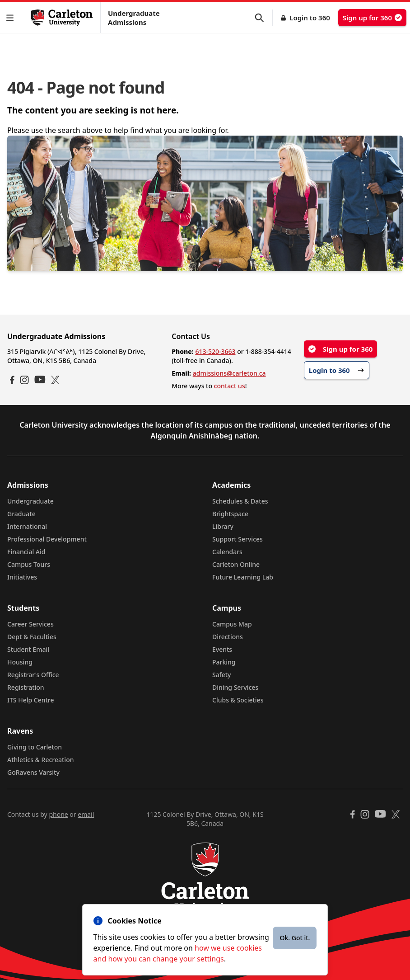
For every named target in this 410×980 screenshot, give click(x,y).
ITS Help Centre (31, 700)
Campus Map (232, 624)
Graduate (21, 514)
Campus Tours (29, 564)
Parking (224, 662)
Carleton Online (236, 564)
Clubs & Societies (238, 700)
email (86, 814)
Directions (228, 637)
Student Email (28, 649)
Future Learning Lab (243, 577)
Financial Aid (26, 552)
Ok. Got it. (295, 938)
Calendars (227, 552)
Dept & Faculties (32, 637)
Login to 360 (310, 18)
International (27, 526)
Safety (222, 675)
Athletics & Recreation (40, 760)
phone (58, 814)
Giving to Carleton (35, 747)
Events (222, 649)
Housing (20, 662)
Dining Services (235, 687)
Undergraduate (30, 501)
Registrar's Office (33, 675)
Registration (26, 687)
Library (223, 526)
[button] (12, 18)
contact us (230, 386)
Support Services (238, 539)
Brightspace (230, 514)
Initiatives (22, 577)
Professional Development (47, 539)
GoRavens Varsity (33, 772)
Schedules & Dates (240, 501)
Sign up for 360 (372, 18)
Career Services (30, 624)
